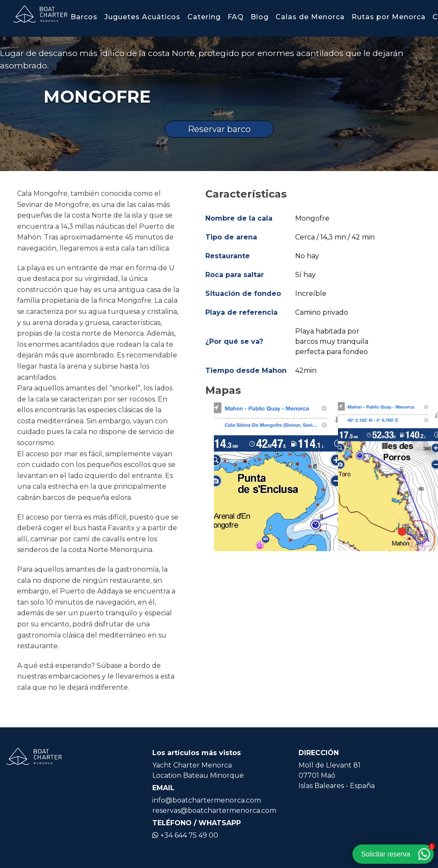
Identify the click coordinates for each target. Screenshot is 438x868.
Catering (204, 17)
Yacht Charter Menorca (192, 765)
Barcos (84, 17)
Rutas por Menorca (389, 17)
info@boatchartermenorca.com (207, 800)
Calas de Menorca (310, 17)
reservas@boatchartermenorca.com (214, 810)
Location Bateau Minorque (198, 775)
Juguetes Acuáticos (142, 17)
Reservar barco (219, 129)
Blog (260, 17)
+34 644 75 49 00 (185, 835)
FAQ (236, 17)
